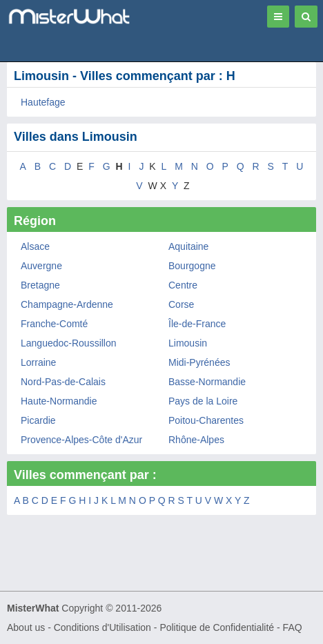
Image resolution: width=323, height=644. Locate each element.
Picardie (38, 420)
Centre (183, 285)
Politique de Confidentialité (217, 627)
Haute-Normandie (59, 401)
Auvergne (41, 266)
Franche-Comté (54, 324)
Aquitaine (188, 246)
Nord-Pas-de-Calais (63, 382)
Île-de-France (197, 324)
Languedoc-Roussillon (69, 343)
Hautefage (43, 102)
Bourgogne (192, 266)
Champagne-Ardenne (67, 304)
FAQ (293, 627)
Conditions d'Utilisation (102, 627)
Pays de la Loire (203, 401)
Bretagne (40, 285)
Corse (181, 304)
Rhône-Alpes (196, 440)
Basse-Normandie (207, 382)
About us (26, 627)
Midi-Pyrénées (199, 362)
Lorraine (38, 362)
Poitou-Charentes (206, 420)
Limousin (188, 343)
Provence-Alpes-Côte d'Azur (81, 440)
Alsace (35, 246)
